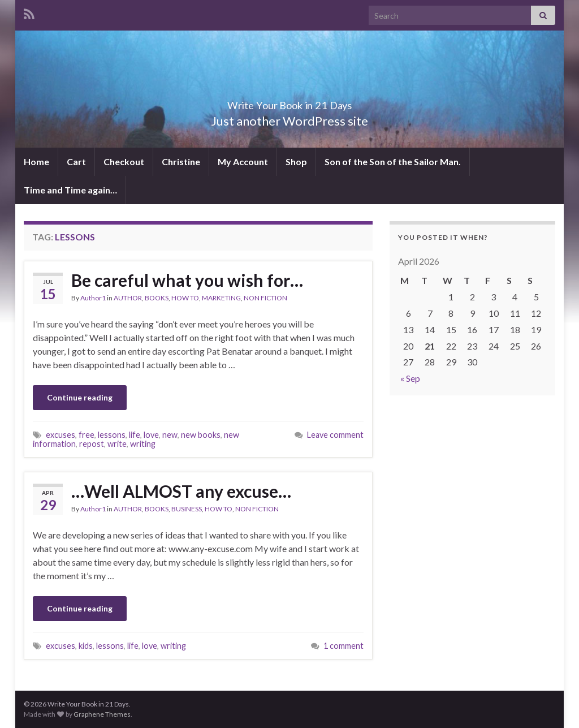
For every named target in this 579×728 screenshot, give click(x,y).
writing (143, 444)
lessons (112, 435)
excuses (61, 435)
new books (201, 435)
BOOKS (157, 298)
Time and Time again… (70, 190)
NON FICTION (265, 298)
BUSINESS (187, 509)
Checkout (124, 161)
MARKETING (221, 298)
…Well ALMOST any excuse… (181, 491)
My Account (243, 161)
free (87, 435)
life (135, 435)
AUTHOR (128, 298)
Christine (181, 161)
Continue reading (80, 397)
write (117, 444)
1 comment (343, 646)
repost (92, 444)
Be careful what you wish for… (187, 280)
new (170, 435)
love (151, 435)
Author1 (93, 298)
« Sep (410, 378)
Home (36, 161)
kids (86, 646)
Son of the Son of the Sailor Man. (393, 161)
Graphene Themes (102, 714)
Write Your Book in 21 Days (289, 102)
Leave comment (335, 435)
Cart (76, 161)
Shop (296, 161)
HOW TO (185, 298)
